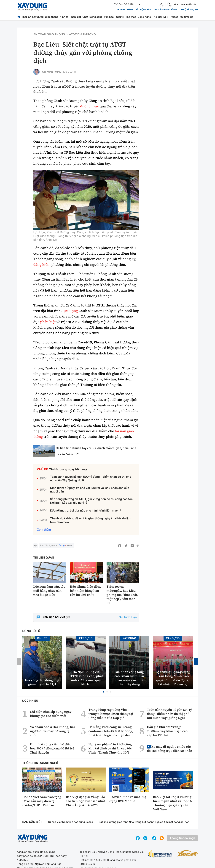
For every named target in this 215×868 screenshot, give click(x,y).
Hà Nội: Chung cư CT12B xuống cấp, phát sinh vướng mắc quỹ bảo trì (86, 678)
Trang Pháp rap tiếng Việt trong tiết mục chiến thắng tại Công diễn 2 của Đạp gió (111, 714)
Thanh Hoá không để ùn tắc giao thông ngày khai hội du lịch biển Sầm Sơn (91, 520)
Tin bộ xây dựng (189, 10)
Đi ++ (167, 17)
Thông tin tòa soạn (182, 838)
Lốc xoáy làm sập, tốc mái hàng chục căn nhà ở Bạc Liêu (49, 591)
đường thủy (90, 106)
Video (175, 17)
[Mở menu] (196, 17)
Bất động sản (143, 10)
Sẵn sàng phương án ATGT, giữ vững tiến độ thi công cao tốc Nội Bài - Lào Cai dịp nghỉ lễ (91, 501)
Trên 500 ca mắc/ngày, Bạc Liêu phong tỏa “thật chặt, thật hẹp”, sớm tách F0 (122, 595)
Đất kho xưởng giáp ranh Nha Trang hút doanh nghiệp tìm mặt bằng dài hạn (144, 822)
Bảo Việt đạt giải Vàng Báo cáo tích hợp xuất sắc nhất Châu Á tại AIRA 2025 (86, 801)
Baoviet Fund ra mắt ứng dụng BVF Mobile (128, 799)
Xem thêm (44, 530)
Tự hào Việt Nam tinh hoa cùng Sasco (70, 822)
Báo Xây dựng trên (56, 546)
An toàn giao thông (165, 10)
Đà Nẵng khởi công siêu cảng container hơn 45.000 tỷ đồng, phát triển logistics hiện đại (111, 731)
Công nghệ (144, 17)
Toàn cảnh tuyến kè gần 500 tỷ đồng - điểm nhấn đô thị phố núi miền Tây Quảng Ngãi (91, 479)
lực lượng (70, 311)
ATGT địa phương (82, 35)
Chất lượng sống (92, 17)
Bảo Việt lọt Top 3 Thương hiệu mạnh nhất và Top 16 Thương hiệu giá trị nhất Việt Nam (172, 803)
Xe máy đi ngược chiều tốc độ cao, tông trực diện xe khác (169, 749)
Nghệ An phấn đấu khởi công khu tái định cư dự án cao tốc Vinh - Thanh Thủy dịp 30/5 (110, 748)
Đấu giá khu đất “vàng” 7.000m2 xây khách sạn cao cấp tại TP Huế (167, 731)
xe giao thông (125, 10)
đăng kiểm (42, 265)
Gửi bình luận (128, 617)
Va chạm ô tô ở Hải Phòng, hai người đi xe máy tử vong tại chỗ (52, 731)
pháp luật (48, 322)
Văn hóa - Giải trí (114, 17)
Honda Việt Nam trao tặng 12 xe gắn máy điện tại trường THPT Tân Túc (42, 801)
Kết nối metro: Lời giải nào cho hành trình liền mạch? (86, 511)
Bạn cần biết (32, 822)
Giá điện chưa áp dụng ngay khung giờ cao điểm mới (51, 714)
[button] (104, 692)
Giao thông (52, 17)
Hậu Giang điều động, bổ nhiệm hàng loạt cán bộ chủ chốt (86, 591)
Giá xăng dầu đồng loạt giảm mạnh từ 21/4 (42, 682)
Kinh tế (64, 17)
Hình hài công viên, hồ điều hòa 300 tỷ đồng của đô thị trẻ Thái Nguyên (52, 748)
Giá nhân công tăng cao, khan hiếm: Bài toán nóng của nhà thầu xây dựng (129, 678)
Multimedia (186, 17)
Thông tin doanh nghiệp (41, 763)
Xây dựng (38, 17)
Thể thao (131, 17)
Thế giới (157, 17)
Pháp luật (75, 17)
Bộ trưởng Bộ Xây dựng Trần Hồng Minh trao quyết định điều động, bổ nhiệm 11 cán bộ (173, 678)
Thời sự (26, 17)
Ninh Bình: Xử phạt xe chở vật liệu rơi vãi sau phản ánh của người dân (90, 490)
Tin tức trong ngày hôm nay (68, 469)
